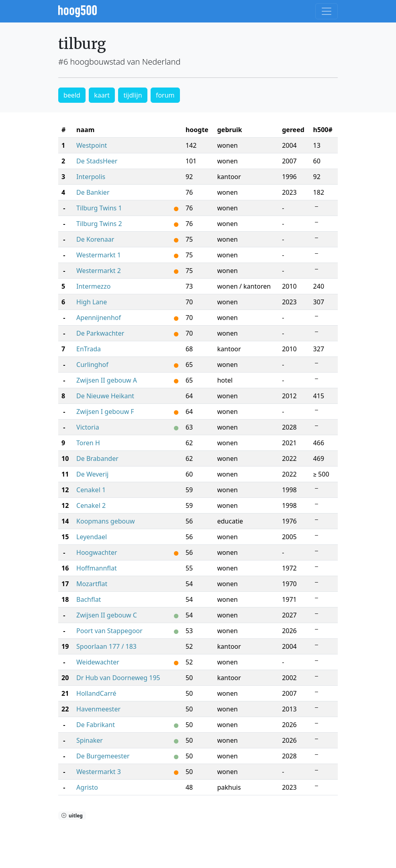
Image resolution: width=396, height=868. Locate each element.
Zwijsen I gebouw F (105, 412)
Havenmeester (98, 709)
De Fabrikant (96, 725)
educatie (230, 521)
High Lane (92, 302)
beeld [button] (72, 95)
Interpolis (91, 177)
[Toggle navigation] (327, 11)
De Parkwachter (100, 333)
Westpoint (92, 145)
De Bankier (93, 192)
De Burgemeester (103, 756)
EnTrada (89, 349)
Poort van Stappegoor (109, 631)
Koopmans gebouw (106, 521)
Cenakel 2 (91, 505)
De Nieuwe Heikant (105, 396)
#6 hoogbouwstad (92, 62)
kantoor (229, 177)
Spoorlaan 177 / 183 (106, 646)
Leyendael (92, 537)
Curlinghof (92, 365)
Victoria (88, 427)
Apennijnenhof (99, 318)
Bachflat (89, 599)
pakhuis (229, 787)
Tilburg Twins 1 (99, 208)
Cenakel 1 (91, 490)
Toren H (88, 443)
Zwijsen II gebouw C (107, 615)
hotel (225, 380)
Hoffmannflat (97, 568)
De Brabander (97, 458)
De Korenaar (95, 239)
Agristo (87, 787)
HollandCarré (96, 693)
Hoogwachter (97, 552)
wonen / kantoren (244, 286)
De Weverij (92, 474)
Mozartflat (92, 584)
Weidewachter (98, 662)
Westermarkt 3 (99, 772)
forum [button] (165, 95)
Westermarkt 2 (99, 271)
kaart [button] (102, 95)
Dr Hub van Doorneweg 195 (118, 678)
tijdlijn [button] (133, 95)
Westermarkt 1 (99, 255)
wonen (228, 145)
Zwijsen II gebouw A (107, 380)
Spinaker (90, 740)
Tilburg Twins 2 (99, 224)
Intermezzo (93, 286)
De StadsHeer (97, 161)
